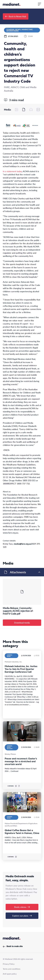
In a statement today (12, 171)
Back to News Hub (16, 16)
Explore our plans (22, 916)
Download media (22, 623)
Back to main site (13, 946)
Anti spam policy (10, 974)
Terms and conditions (12, 969)
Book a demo (22, 907)
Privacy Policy (9, 964)
